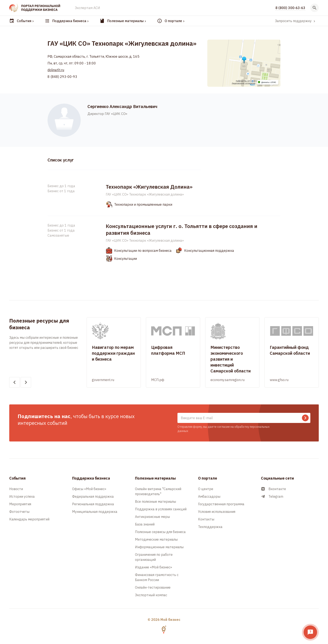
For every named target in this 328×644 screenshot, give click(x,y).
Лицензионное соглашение (244, 83)
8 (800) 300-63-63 (290, 8)
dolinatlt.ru (56, 70)
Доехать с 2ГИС (269, 82)
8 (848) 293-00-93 (62, 77)
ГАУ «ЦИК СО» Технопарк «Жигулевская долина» (145, 194)
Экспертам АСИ (87, 8)
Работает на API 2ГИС (246, 81)
